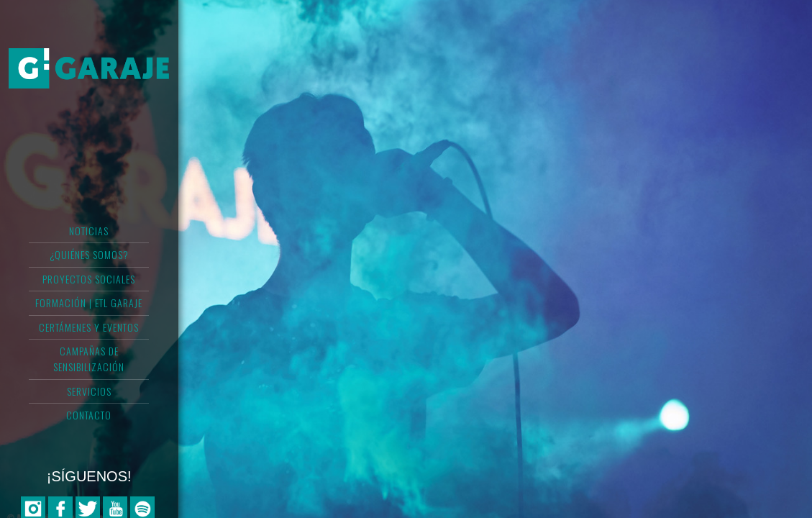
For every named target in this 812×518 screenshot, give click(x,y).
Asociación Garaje (89, 68)
